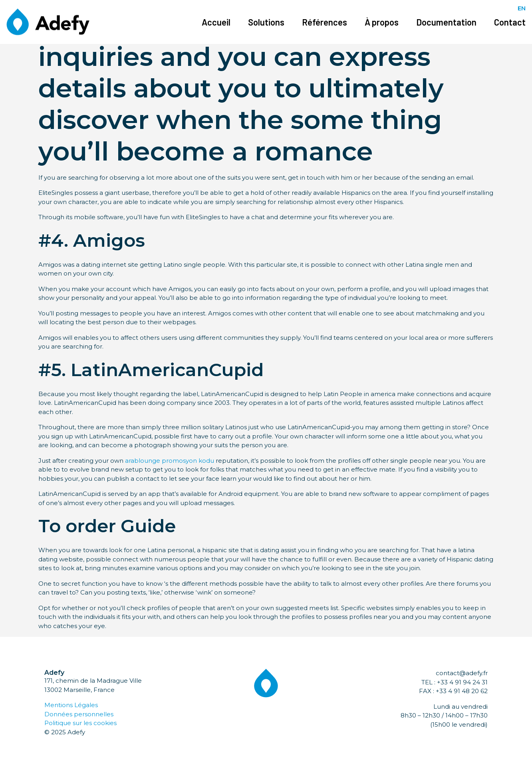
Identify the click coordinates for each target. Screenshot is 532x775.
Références (325, 22)
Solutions (266, 22)
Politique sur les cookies (80, 723)
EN (522, 8)
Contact (510, 22)
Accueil (216, 22)
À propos (382, 22)
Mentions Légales (71, 705)
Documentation (446, 22)
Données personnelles (79, 714)
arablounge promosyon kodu (170, 461)
